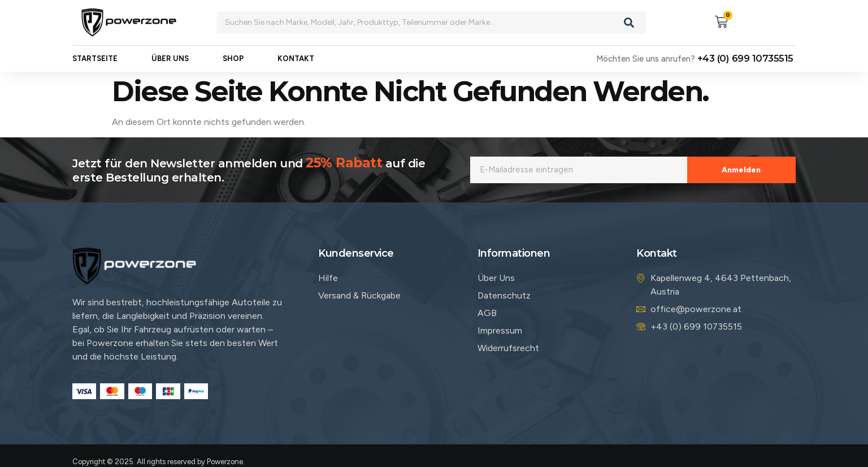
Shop (233, 59)
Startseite (95, 59)
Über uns (170, 59)
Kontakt (296, 59)
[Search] (629, 23)
